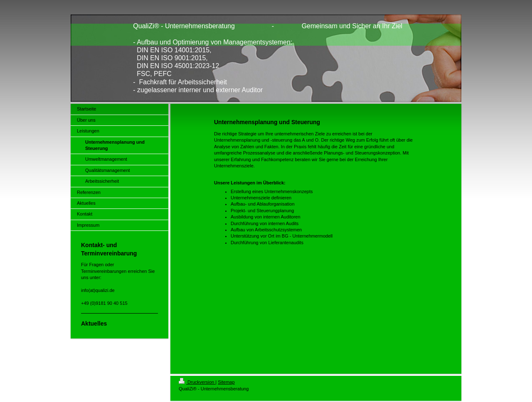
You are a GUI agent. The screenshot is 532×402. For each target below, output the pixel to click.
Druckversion (197, 382)
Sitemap (226, 382)
